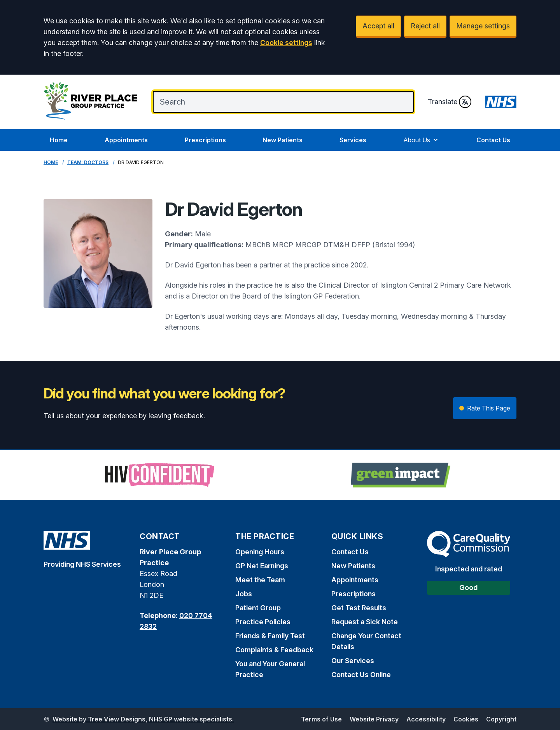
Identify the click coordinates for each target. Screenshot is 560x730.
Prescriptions (205, 140)
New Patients (283, 140)
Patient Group (258, 608)
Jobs (244, 594)
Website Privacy (374, 719)
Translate (450, 102)
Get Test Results (359, 608)
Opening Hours (260, 552)
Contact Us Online (361, 675)
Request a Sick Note (365, 622)
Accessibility (426, 719)
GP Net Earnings (262, 566)
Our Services (353, 661)
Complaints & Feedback (274, 650)
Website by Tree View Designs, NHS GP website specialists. (143, 719)
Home (59, 140)
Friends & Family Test (270, 636)
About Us (421, 140)
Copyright (501, 719)
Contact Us (493, 140)
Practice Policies (263, 622)
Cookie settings (286, 43)
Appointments (126, 140)
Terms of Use (321, 719)
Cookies (466, 719)
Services (353, 140)
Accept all (378, 26)
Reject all (425, 26)
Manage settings (483, 26)
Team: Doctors (88, 162)
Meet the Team (260, 580)
